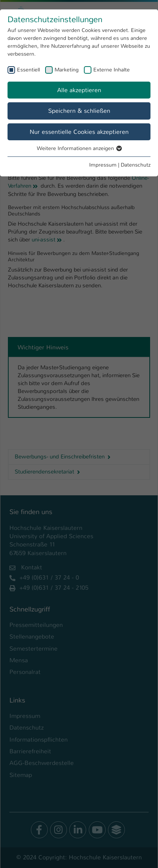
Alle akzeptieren (79, 90)
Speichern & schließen (79, 111)
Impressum (103, 165)
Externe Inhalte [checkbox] (112, 70)
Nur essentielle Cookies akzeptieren (79, 132)
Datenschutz (136, 165)
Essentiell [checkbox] (28, 70)
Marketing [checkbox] (67, 70)
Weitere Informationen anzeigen (79, 148)
